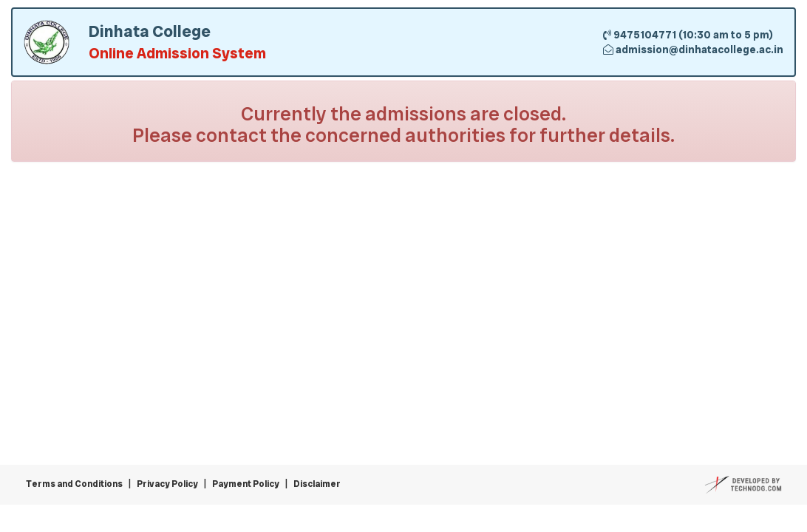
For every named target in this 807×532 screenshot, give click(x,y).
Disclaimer (317, 484)
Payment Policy (246, 484)
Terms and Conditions (74, 484)
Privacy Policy (167, 484)
